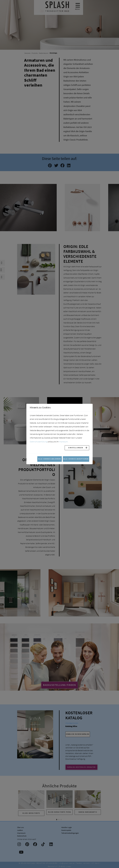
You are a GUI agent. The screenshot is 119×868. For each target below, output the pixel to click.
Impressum (63, 442)
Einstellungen (76, 448)
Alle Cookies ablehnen (50, 459)
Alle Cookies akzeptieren (76, 459)
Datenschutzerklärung (39, 442)
